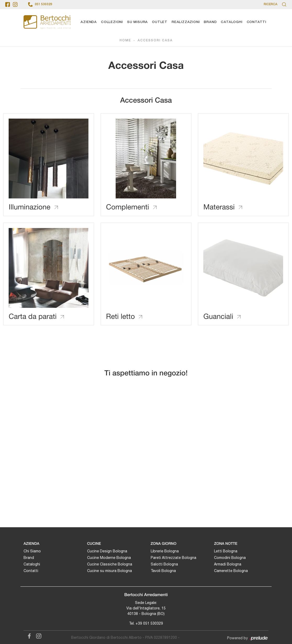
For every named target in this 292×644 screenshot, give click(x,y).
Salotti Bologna (164, 564)
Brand (210, 22)
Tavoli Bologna (163, 570)
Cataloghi (232, 22)
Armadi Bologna (228, 564)
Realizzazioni (186, 22)
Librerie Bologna (165, 551)
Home (125, 41)
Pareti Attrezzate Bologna (173, 557)
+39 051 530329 (149, 623)
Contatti (257, 22)
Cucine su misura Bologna (110, 570)
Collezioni (112, 22)
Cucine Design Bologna (107, 551)
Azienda (89, 22)
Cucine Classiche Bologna (110, 564)
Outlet (160, 22)
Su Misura (137, 22)
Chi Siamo (32, 551)
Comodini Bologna (230, 557)
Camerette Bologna (231, 570)
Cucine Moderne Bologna (109, 557)
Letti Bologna (226, 551)
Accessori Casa (155, 41)
